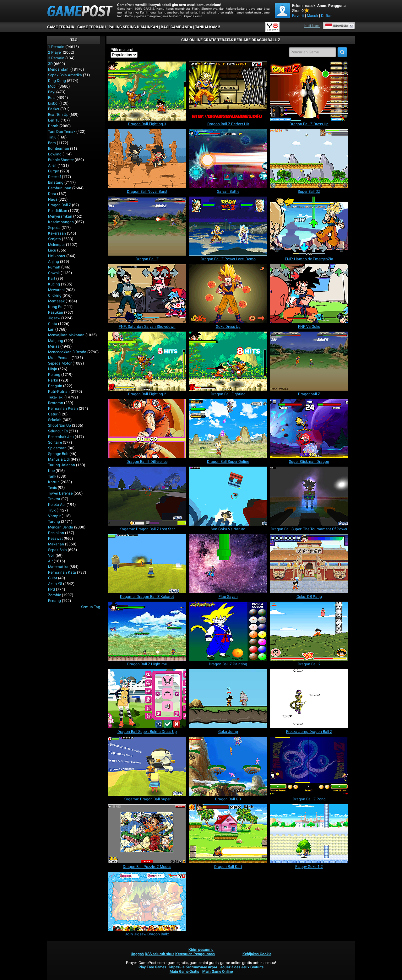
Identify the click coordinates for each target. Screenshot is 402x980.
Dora (52, 194)
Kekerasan (57, 233)
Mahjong (56, 341)
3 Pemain (56, 58)
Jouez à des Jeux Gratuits (242, 967)
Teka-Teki (56, 397)
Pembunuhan (60, 188)
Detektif (54, 177)
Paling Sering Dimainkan (133, 27)
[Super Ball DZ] (309, 159)
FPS (52, 589)
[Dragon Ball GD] (228, 766)
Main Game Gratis (184, 972)
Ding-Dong (57, 81)
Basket (54, 109)
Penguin (55, 386)
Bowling (55, 154)
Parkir (53, 380)
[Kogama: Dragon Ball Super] (147, 766)
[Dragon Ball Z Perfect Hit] (228, 91)
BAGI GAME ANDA (177, 27)
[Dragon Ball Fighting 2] (147, 361)
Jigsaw (54, 318)
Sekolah (55, 420)
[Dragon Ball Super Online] (228, 429)
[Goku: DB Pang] (309, 564)
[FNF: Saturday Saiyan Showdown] (147, 294)
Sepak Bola (57, 550)
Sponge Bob (58, 454)
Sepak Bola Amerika (65, 75)
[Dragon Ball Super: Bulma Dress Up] (147, 699)
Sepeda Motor (60, 363)
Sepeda (54, 228)
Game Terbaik (61, 27)
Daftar (326, 16)
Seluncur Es (58, 431)
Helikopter (57, 256)
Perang (54, 375)
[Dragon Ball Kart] (228, 834)
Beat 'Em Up (58, 115)
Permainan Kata (62, 572)
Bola (52, 98)
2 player (55, 52)
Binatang (56, 182)
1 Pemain (56, 47)
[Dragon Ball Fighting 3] (147, 91)
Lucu (52, 250)
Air (50, 561)
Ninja (53, 369)
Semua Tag (91, 607)
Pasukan (56, 312)
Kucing (54, 284)
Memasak (56, 301)
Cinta (53, 324)
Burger (54, 171)
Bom (52, 143)
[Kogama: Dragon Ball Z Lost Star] (147, 496)
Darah (53, 126)
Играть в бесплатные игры (193, 967)
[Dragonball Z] (309, 361)
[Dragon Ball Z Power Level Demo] (228, 226)
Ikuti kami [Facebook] (312, 26)
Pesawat (55, 539)
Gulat (53, 578)
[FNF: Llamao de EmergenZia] (309, 226)
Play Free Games (152, 967)
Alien (52, 165)
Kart (52, 279)
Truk (52, 510)
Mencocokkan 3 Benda (67, 352)
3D (50, 64)
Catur (53, 414)
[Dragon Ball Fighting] (228, 361)
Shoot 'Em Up (60, 425)
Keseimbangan (61, 222)
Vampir (54, 516)
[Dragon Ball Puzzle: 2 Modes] (147, 834)
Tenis (52, 488)
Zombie (54, 595)
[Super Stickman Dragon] (309, 429)
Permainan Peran (63, 409)
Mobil (53, 86)
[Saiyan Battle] (228, 159)
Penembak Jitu (61, 437)
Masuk (312, 16)
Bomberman (59, 149)
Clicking (55, 295)
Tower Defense (60, 493)
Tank (52, 476)
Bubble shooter (61, 160)
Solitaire (55, 442)
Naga (53, 199)
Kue (51, 471)
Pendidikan (58, 211)
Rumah (54, 267)
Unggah (137, 954)
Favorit (298, 16)
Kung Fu (55, 307)
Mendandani (59, 69)
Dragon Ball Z (60, 205)
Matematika (58, 567)
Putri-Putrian (59, 392)
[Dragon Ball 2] (309, 631)
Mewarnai (56, 290)
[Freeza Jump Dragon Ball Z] (309, 699)
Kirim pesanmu (201, 950)
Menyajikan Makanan (66, 335)
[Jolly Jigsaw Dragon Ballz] (147, 901)
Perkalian (56, 533)
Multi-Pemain (59, 358)
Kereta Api (57, 505)
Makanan (56, 544)
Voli (51, 555)
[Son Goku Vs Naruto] (228, 496)
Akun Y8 (55, 584)
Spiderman (57, 448)
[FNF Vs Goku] (309, 294)
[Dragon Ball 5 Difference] (147, 429)
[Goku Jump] (228, 699)
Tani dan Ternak (62, 132)
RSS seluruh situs (160, 954)
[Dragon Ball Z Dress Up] (309, 91)
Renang (54, 601)
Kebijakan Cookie (257, 954)
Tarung (54, 522)
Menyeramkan (60, 216)
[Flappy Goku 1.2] (309, 834)
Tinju (52, 137)
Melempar (57, 245)
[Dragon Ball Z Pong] (309, 766)
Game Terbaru (92, 27)
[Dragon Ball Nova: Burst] (147, 159)
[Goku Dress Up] (228, 294)
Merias (54, 346)
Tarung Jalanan (62, 465)
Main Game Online (217, 972)
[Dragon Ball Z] (147, 226)
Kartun (54, 482)
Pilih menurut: (122, 50)
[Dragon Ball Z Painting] (228, 631)
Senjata (54, 239)
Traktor (54, 499)
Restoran (56, 403)
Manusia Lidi (59, 459)
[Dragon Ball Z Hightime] (147, 631)
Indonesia (337, 26)
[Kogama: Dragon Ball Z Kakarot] (147, 564)
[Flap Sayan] (228, 564)
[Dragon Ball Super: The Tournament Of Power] (309, 496)
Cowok (54, 273)
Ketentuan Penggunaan (195, 954)
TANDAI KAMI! (207, 27)
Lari (51, 329)
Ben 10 (54, 120)
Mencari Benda (61, 527)
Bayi (52, 92)
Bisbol (53, 103)
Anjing (54, 262)
